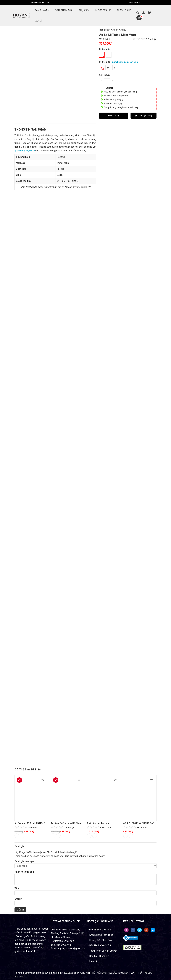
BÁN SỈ (38, 21)
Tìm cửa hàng (134, 3)
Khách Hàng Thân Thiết (101, 935)
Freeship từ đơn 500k (41, 3)
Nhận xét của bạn (25, 872)
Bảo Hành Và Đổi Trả (100, 945)
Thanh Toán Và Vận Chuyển (103, 951)
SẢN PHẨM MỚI (64, 10)
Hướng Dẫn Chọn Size (101, 940)
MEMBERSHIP (103, 10)
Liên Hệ (93, 961)
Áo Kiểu (123, 30)
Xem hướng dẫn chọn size (125, 62)
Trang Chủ (104, 30)
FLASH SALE (124, 10)
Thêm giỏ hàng (143, 116)
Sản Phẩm (41, 10)
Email (18, 899)
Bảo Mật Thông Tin (99, 956)
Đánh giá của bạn (24, 861)
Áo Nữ (114, 30)
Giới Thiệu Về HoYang (100, 930)
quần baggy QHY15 (25, 151)
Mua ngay (114, 116)
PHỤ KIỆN (84, 10)
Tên (18, 888)
